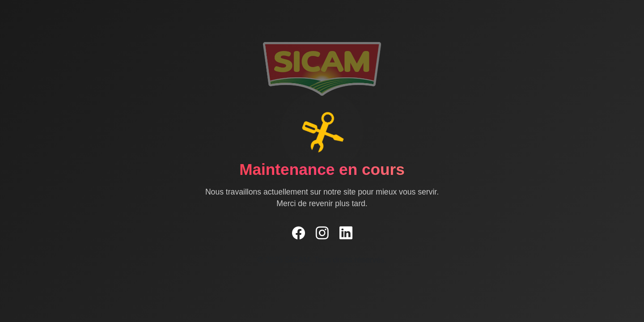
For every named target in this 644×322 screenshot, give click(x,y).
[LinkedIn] (346, 234)
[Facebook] (299, 234)
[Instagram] (322, 234)
